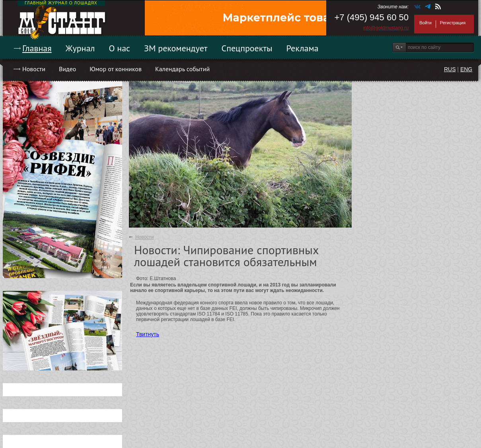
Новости (34, 69)
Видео (67, 69)
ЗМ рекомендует (176, 48)
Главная (37, 48)
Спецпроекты (247, 48)
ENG (466, 69)
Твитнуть (148, 334)
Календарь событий (182, 69)
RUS (450, 69)
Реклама (303, 48)
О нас (119, 48)
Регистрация (453, 23)
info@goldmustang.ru (386, 28)
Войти (425, 23)
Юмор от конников (116, 69)
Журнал (80, 48)
